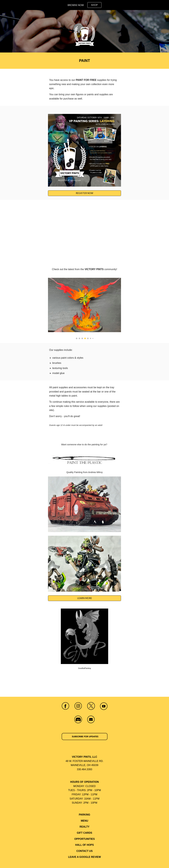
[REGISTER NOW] (85, 193)
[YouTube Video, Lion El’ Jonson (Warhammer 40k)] (85, 233)
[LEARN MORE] (85, 598)
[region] (84, 5)
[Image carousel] (85, 308)
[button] (4, 14)
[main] (84, 61)
